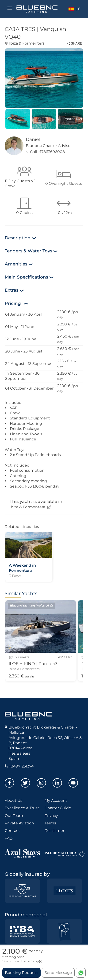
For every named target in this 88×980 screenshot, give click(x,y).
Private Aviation (19, 823)
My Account (56, 800)
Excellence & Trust (22, 808)
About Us (13, 800)
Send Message (58, 973)
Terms (50, 823)
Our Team (14, 816)
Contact (12, 831)
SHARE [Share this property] (75, 43)
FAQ (9, 838)
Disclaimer (54, 831)
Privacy (51, 816)
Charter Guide (58, 808)
